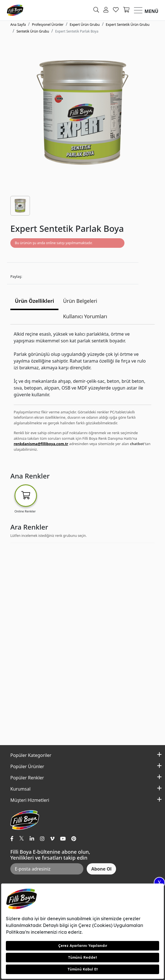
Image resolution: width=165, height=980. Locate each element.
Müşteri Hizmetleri (30, 800)
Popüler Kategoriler (31, 755)
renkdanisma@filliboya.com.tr (41, 444)
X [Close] (159, 883)
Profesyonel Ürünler (48, 25)
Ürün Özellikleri (34, 301)
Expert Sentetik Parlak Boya (77, 31)
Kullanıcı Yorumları (85, 316)
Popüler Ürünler (27, 766)
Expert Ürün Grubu (85, 25)
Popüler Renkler (27, 778)
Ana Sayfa (18, 25)
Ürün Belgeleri (80, 301)
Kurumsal (20, 789)
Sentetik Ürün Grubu (33, 31)
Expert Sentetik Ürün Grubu (128, 25)
